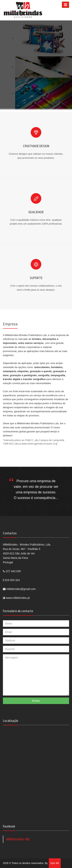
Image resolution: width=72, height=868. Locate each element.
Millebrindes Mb (18, 839)
